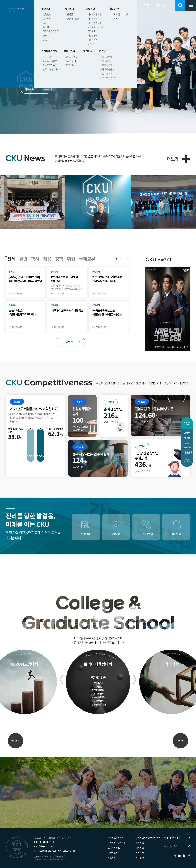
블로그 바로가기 (184, 853)
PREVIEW (16, 738)
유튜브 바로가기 (179, 853)
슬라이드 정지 (33, 42)
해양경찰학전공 (98, 693)
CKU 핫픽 (187, 447)
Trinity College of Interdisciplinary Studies (96, 654)
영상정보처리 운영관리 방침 (148, 835)
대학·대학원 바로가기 (173, 835)
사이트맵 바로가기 (191, 5)
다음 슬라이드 (37, 42)
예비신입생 (187, 452)
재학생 (187, 438)
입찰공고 (140, 840)
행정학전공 (98, 686)
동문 (187, 443)
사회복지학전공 (98, 697)
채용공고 (140, 845)
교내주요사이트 (171, 843)
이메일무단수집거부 (117, 840)
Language (158, 5)
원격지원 (140, 850)
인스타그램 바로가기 (174, 853)
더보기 (173, 159)
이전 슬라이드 (30, 42)
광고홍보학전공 (98, 700)
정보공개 (112, 855)
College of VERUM (25, 653)
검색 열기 (180, 5)
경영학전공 (98, 682)
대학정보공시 (114, 850)
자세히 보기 (31, 89)
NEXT (180, 738)
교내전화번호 (114, 845)
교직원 (187, 433)
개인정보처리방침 (116, 835)
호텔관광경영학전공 (98, 704)
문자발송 (140, 855)
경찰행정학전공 (98, 690)
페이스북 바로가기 (189, 853)
